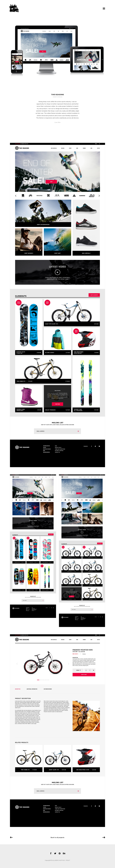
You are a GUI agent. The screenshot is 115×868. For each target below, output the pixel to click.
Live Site (57, 122)
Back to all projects (57, 838)
